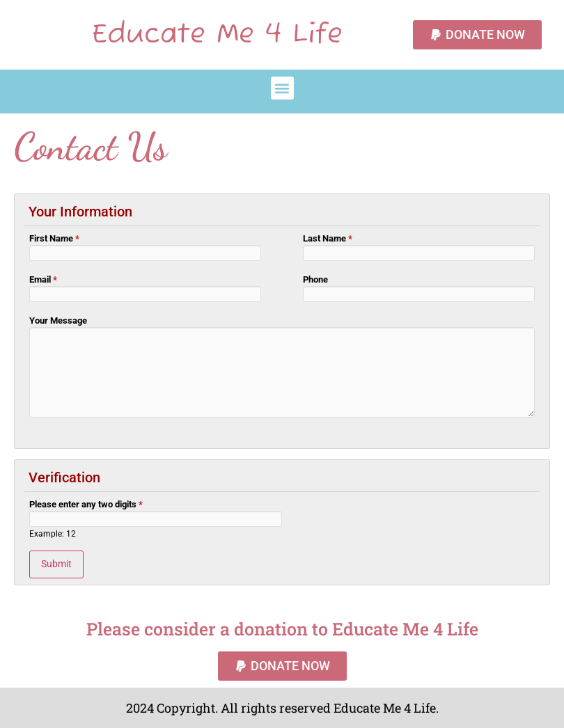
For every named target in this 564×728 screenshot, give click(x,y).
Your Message (58, 321)
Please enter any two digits (86, 505)
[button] (282, 88)
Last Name (328, 239)
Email (43, 280)
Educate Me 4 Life (217, 35)
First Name (54, 239)
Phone (315, 280)
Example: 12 (53, 535)
